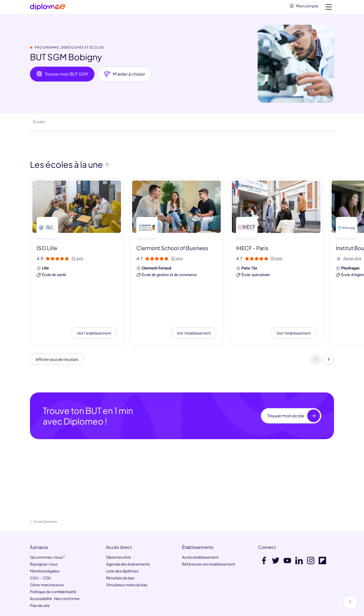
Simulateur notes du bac (127, 550)
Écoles (39, 124)
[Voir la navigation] (329, 8)
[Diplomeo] (48, 8)
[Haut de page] (350, 602)
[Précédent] (316, 324)
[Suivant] (329, 324)
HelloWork (76, 589)
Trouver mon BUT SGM (62, 76)
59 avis (276, 260)
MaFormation (103, 589)
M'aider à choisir (125, 76)
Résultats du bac (120, 543)
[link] (170, 609)
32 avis (77, 260)
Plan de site (40, 571)
